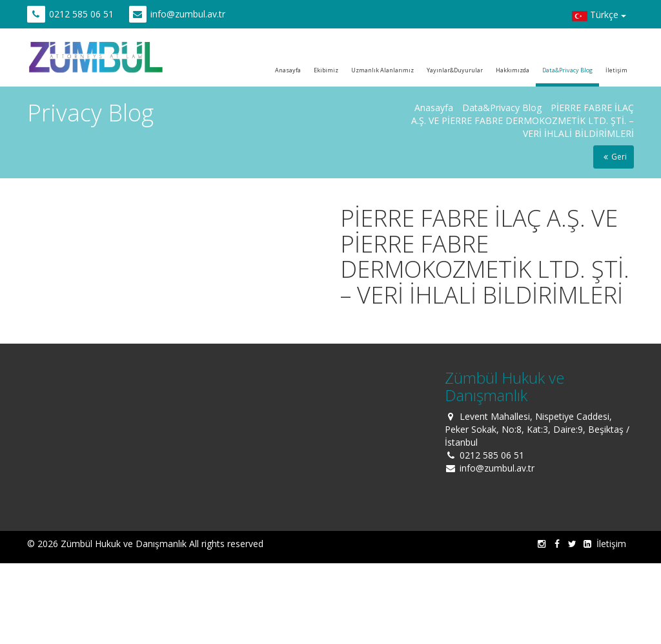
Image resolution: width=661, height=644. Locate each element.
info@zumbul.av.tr (188, 14)
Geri (614, 157)
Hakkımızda (513, 70)
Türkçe (599, 16)
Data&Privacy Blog (567, 70)
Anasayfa (288, 70)
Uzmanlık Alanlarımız (382, 70)
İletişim (616, 70)
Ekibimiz (326, 70)
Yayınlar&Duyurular (455, 70)
